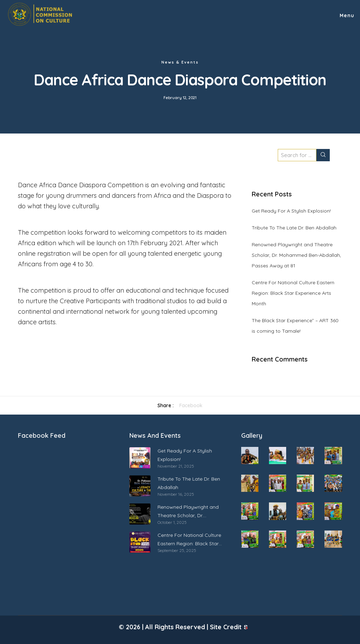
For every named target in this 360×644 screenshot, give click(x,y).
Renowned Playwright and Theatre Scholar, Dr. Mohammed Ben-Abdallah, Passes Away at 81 (296, 255)
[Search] (323, 155)
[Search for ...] (297, 155)
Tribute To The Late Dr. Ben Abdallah (294, 228)
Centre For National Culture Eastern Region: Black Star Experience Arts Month (293, 293)
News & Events (180, 62)
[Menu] (344, 14)
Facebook (191, 405)
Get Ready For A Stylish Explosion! (291, 211)
